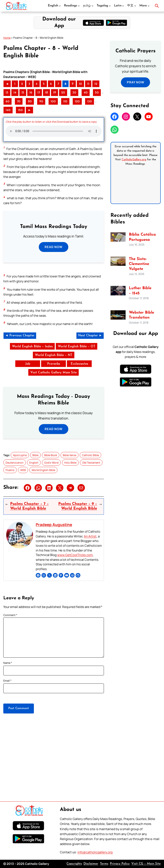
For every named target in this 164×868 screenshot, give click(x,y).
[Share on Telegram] (70, 488)
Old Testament (91, 463)
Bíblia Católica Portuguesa (142, 237)
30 (74, 93)
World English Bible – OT (77, 347)
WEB (23, 470)
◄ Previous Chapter (20, 336)
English (34, 463)
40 (86, 93)
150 (20, 110)
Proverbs (54, 364)
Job (28, 364)
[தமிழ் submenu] (92, 6)
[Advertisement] (82, 766)
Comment (10, 615)
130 (90, 102)
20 (63, 93)
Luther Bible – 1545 (140, 291)
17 (39, 93)
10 (80, 84)
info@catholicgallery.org (95, 852)
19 (55, 93)
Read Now (53, 247)
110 (65, 102)
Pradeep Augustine (54, 525)
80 (30, 102)
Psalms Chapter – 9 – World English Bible (78, 506)
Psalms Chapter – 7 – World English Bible (29, 506)
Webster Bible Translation (141, 315)
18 (46, 93)
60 (8, 102)
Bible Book (51, 455)
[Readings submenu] (79, 6)
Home (7, 38)
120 (77, 102)
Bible (35, 455)
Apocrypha (20, 455)
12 (96, 84)
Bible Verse (70, 455)
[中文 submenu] (135, 6)
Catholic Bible (90, 455)
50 (97, 93)
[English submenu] (60, 6)
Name (8, 663)
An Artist (90, 536)
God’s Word (51, 463)
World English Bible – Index (32, 347)
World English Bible (43, 470)
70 (19, 102)
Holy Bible (70, 463)
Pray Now (136, 82)
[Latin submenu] (123, 6)
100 (53, 102)
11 (88, 84)
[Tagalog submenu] (110, 6)
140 (8, 110)
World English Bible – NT (54, 355)
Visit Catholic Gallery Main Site (53, 373)
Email (7, 681)
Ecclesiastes (79, 364)
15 (23, 93)
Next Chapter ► (90, 336)
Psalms (10, 470)
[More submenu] (149, 6)
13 (7, 93)
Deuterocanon (15, 463)
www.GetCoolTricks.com (75, 555)
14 (15, 93)
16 (31, 93)
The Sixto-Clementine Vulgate (139, 264)
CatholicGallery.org (134, 160)
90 (41, 102)
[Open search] (157, 6)
